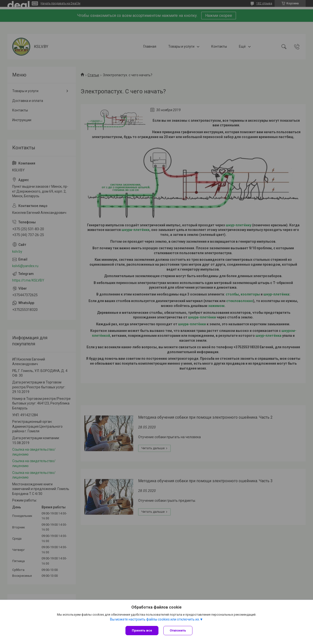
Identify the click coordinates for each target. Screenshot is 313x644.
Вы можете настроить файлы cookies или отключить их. (155, 619)
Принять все (142, 630)
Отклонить (178, 630)
